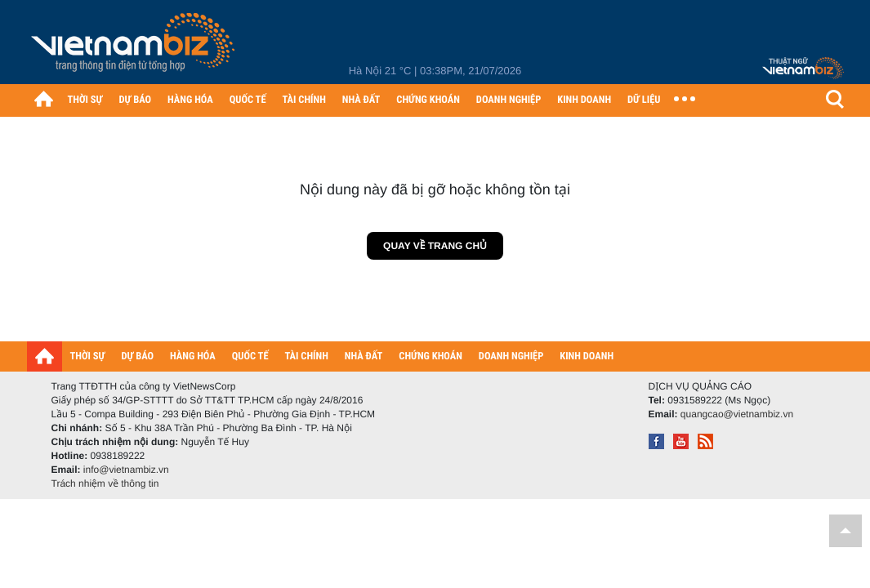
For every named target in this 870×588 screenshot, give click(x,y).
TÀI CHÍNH (304, 100)
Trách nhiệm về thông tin (105, 483)
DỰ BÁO (135, 100)
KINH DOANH (584, 100)
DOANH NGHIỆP (509, 100)
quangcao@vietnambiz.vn (737, 414)
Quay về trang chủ (435, 246)
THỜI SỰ (85, 100)
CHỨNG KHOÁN (428, 100)
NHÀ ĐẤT (361, 100)
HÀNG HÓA (190, 100)
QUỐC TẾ (248, 100)
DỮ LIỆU (644, 100)
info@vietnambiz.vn (126, 470)
